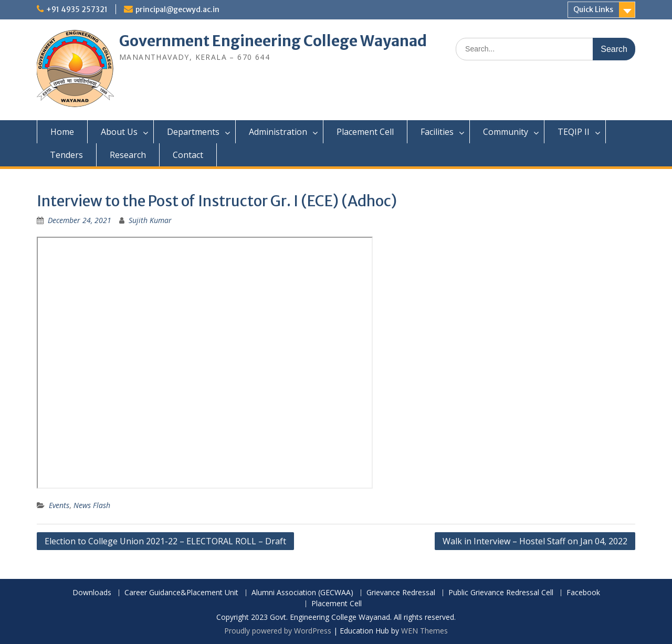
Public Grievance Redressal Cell (501, 593)
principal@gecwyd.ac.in (177, 9)
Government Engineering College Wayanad (273, 41)
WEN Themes (424, 631)
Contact (188, 155)
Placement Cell (365, 132)
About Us (119, 132)
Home (62, 132)
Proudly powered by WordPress (278, 631)
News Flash (92, 505)
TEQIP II (574, 132)
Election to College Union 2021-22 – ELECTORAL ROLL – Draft (165, 541)
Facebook (583, 593)
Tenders (66, 155)
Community (506, 132)
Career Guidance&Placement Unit (181, 593)
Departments (193, 132)
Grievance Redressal (401, 593)
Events (59, 505)
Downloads (92, 593)
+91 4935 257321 (77, 9)
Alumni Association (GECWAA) (302, 593)
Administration (278, 132)
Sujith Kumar (150, 220)
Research (128, 155)
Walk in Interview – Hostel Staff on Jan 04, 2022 (535, 541)
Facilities (437, 132)
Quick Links (593, 9)
